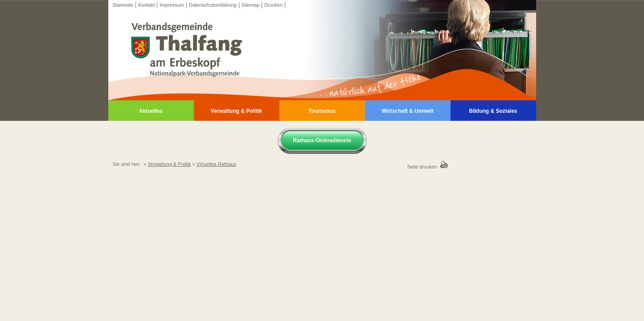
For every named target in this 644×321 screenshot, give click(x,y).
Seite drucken (423, 167)
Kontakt (146, 5)
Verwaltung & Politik (236, 111)
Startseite (123, 5)
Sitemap (250, 5)
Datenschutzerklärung (213, 5)
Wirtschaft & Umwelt (408, 111)
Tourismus (322, 111)
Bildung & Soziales (493, 111)
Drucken (273, 5)
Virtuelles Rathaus (216, 164)
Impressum (172, 5)
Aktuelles (151, 111)
